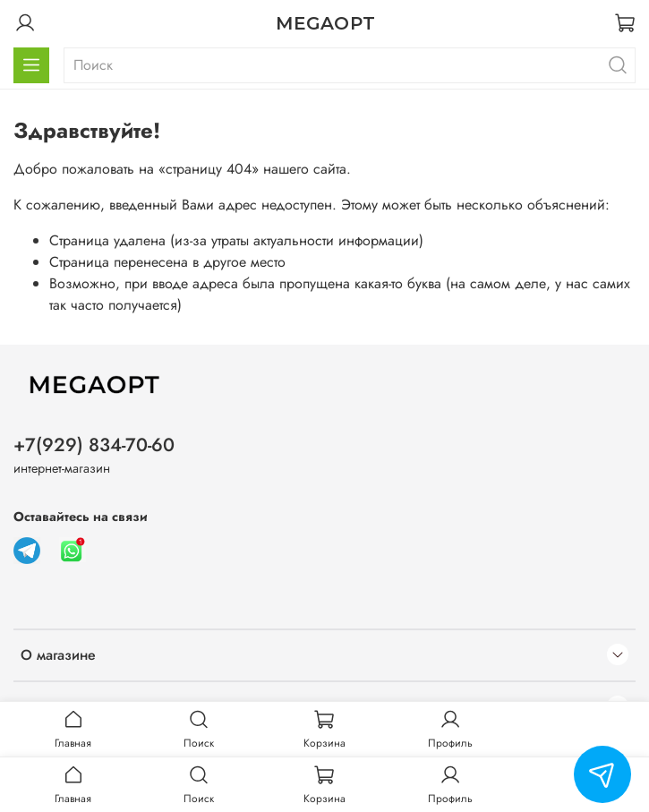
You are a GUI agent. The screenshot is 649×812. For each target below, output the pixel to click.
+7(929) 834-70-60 (94, 445)
